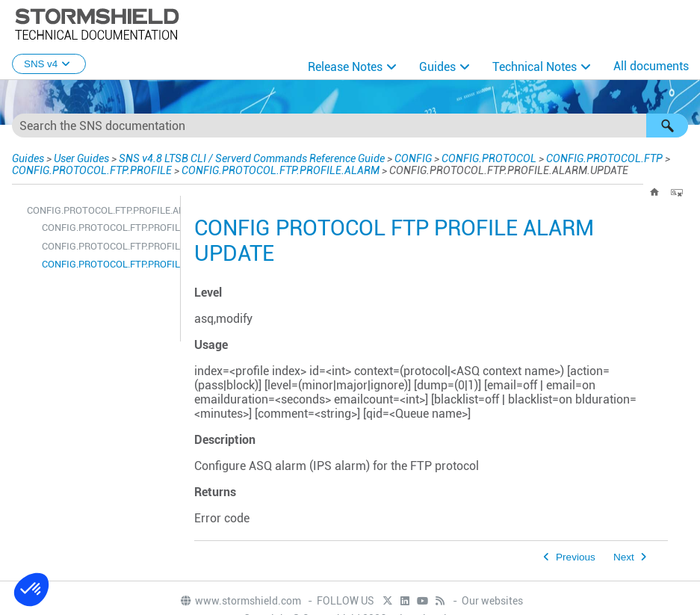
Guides (437, 67)
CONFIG (384, 158)
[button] (667, 126)
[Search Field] (350, 126)
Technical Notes (535, 67)
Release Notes (345, 67)
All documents (651, 66)
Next (624, 557)
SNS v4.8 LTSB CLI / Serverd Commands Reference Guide (235, 158)
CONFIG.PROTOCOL (461, 158)
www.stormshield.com (240, 601)
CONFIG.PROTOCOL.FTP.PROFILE (90, 170)
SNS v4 (49, 64)
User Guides (78, 158)
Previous (576, 557)
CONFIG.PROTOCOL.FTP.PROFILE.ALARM (275, 170)
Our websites (492, 601)
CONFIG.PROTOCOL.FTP (576, 158)
